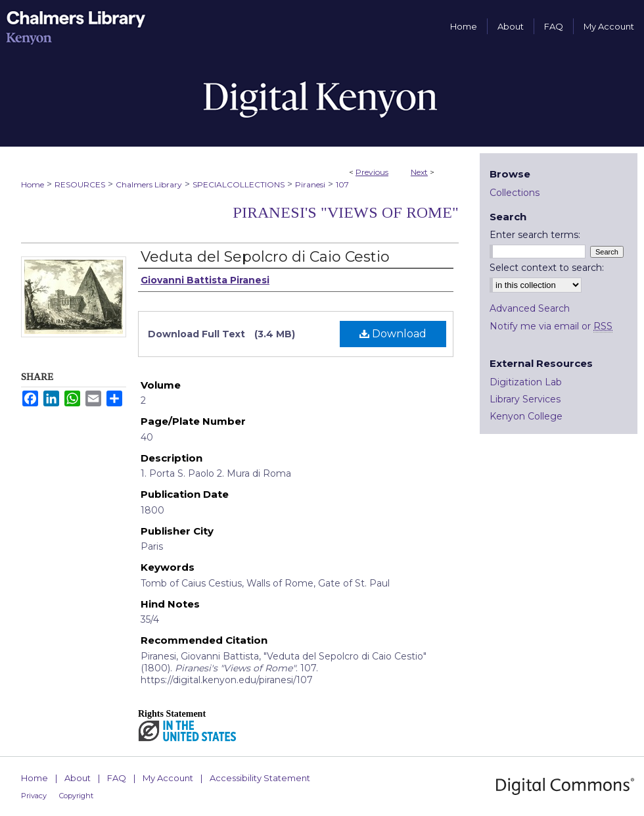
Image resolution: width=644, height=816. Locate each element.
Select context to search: (547, 268)
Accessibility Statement (260, 778)
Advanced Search (530, 308)
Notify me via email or (551, 326)
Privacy (34, 796)
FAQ (117, 778)
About (78, 778)
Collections (515, 193)
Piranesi (310, 184)
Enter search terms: (535, 235)
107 (342, 184)
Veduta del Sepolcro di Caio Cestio (265, 257)
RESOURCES (80, 184)
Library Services (525, 399)
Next (419, 172)
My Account (168, 778)
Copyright (76, 796)
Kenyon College (526, 416)
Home (33, 184)
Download (393, 334)
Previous (372, 172)
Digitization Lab (526, 382)
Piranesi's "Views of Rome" (346, 212)
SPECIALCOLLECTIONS (239, 184)
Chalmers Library (149, 184)
